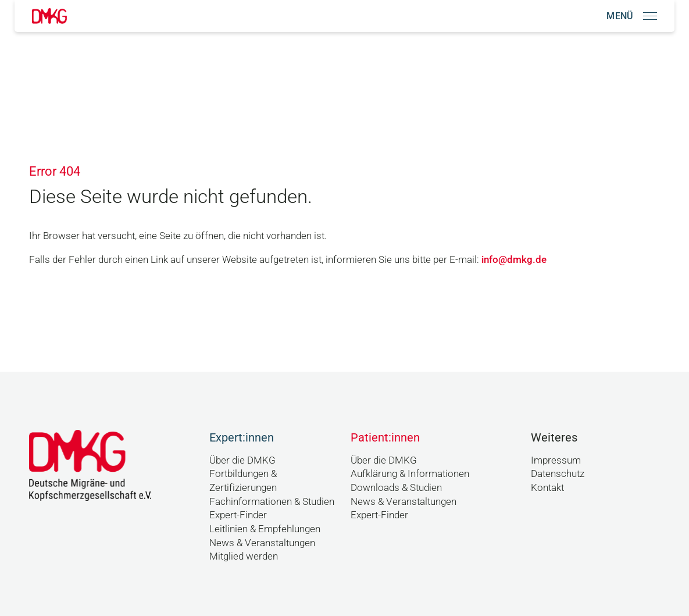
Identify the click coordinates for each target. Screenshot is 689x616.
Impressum (556, 460)
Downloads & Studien (396, 487)
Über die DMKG (242, 460)
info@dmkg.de (514, 259)
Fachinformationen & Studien (272, 501)
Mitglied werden (244, 556)
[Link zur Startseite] (49, 16)
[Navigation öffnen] (632, 16)
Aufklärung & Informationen (410, 473)
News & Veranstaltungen (262, 543)
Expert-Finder (238, 515)
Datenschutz (558, 473)
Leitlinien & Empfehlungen (265, 529)
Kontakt (547, 487)
